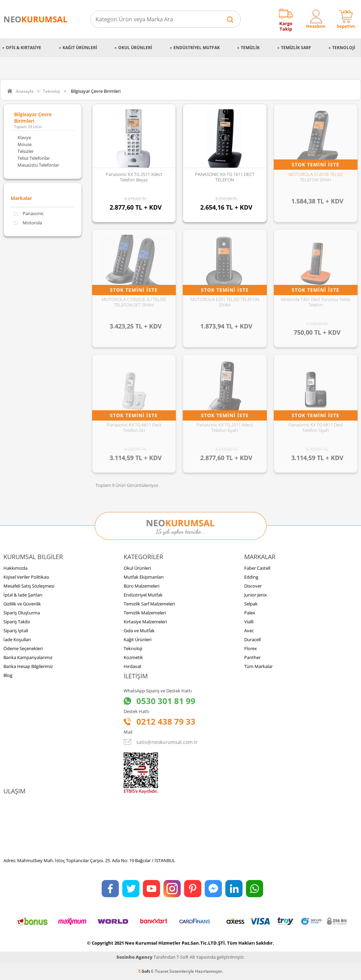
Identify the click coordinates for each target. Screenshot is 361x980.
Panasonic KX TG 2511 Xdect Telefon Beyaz (134, 177)
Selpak (251, 604)
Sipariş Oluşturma (22, 613)
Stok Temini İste (315, 164)
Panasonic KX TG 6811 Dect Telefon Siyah (316, 427)
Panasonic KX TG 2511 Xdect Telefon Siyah (225, 427)
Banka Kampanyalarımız (28, 657)
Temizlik (250, 48)
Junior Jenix (256, 595)
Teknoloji (344, 48)
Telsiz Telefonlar (34, 158)
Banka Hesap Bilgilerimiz (28, 666)
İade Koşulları (17, 639)
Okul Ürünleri (135, 48)
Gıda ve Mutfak (139, 631)
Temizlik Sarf (296, 48)
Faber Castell (257, 568)
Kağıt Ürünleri (80, 48)
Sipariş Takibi (17, 622)
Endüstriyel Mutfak (197, 48)
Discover (253, 586)
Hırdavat (133, 666)
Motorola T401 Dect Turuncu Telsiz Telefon (316, 302)
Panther (252, 657)
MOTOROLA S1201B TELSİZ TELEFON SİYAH (316, 177)
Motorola (28, 223)
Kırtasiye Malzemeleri (145, 622)
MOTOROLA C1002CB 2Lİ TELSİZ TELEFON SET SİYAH (134, 302)
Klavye (24, 137)
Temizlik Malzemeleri (145, 613)
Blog (8, 675)
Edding (251, 577)
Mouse (25, 144)
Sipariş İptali (16, 631)
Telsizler (26, 151)
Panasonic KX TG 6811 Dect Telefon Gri (134, 427)
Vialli (249, 622)
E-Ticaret (160, 971)
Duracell (252, 639)
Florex (251, 648)
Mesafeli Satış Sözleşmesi (29, 586)
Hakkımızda (15, 568)
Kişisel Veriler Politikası (26, 577)
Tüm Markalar (258, 666)
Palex (250, 613)
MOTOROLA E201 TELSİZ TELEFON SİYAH (225, 302)
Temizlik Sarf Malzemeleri (149, 604)
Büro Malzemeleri (142, 586)
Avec (249, 631)
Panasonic (29, 214)
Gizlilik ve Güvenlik (22, 604)
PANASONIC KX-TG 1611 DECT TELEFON (225, 177)
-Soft (145, 971)
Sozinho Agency (134, 957)
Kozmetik (133, 657)
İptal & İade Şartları (23, 595)
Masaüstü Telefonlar (38, 165)
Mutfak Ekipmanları (144, 577)
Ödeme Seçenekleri (23, 648)
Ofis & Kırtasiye (24, 48)
